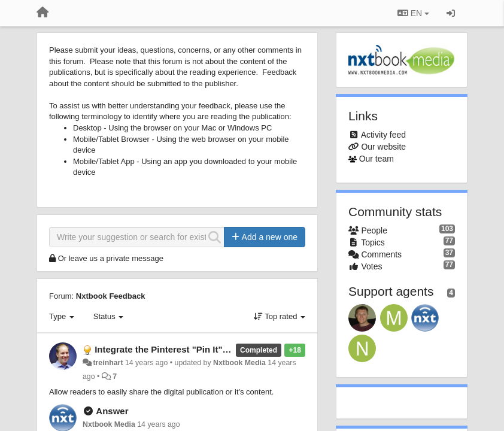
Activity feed (383, 135)
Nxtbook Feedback (111, 296)
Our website (383, 147)
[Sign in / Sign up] (451, 13)
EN (413, 13)
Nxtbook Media (239, 363)
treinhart (108, 363)
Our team (377, 159)
